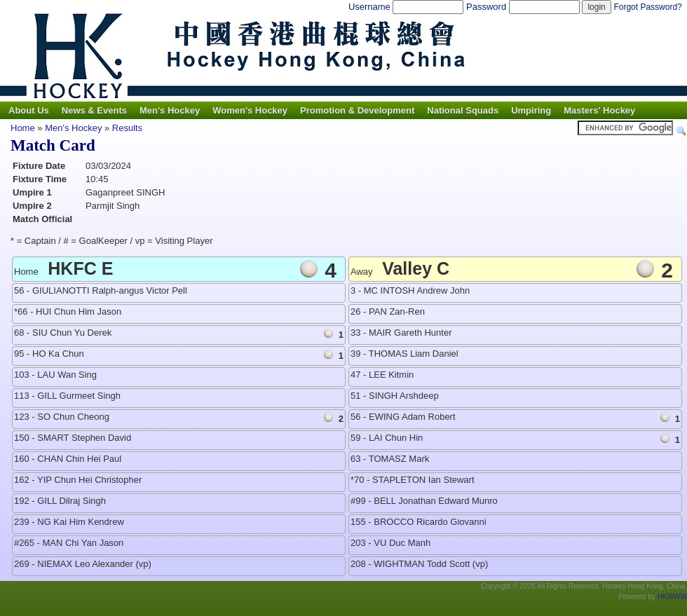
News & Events (94, 110)
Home (23, 128)
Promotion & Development (357, 110)
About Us (29, 110)
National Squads (463, 110)
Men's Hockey (170, 110)
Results (127, 128)
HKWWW (672, 597)
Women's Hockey (250, 110)
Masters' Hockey (599, 110)
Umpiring (531, 110)
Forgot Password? (647, 7)
